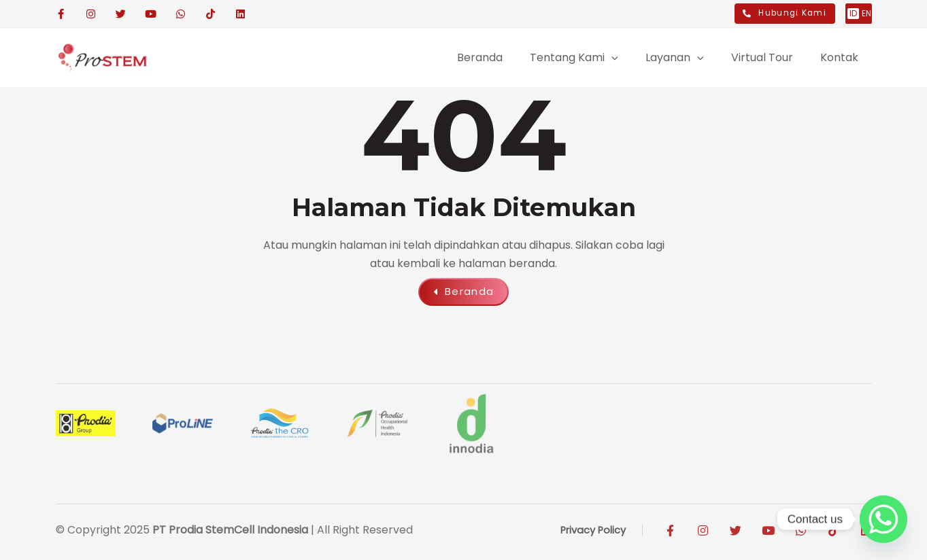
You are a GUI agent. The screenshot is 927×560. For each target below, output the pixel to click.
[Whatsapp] (883, 519)
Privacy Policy (589, 533)
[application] (520, 58)
